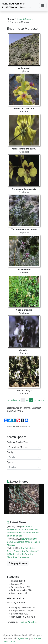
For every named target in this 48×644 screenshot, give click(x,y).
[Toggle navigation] (43, 6)
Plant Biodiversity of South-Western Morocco (16, 5)
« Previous (12, 400)
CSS (13, 641)
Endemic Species (25, 19)
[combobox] (24, 447)
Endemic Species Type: (18, 442)
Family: (10, 452)
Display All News (18, 563)
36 (27, 400)
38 (35, 400)
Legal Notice (23, 638)
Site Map (38, 638)
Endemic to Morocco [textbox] (18, 447)
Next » (41, 400)
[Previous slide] (9, 501)
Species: (11, 462)
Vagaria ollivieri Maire (24, 512)
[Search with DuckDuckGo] (24, 427)
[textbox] (23, 457)
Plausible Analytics (28, 622)
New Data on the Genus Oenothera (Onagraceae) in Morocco (23, 542)
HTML (6, 641)
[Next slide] (39, 501)
